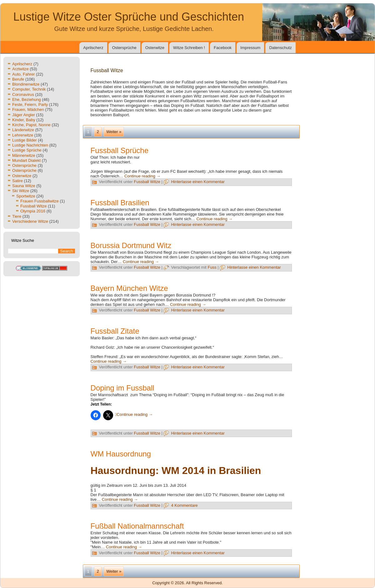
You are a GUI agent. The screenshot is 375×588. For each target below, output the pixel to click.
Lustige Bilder (25, 140)
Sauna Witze (24, 186)
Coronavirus (23, 95)
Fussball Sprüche (120, 150)
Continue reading (142, 176)
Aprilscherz (93, 48)
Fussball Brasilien (120, 203)
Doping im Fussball (122, 388)
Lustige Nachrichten (30, 145)
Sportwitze (26, 196)
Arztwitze (20, 69)
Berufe (18, 79)
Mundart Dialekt (26, 160)
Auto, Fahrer (23, 74)
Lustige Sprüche (27, 150)
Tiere (17, 216)
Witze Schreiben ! (189, 48)
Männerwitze (24, 155)
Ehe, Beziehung (27, 100)
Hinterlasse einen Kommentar (198, 182)
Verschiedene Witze (30, 221)
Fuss (212, 267)
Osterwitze (155, 48)
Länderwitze (23, 130)
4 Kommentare (184, 505)
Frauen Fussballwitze (40, 201)
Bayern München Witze (129, 288)
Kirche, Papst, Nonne (31, 125)
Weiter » (114, 132)
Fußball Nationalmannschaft (137, 526)
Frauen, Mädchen (28, 110)
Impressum (250, 48)
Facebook (223, 48)
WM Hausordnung (121, 454)
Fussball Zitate (115, 331)
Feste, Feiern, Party (30, 105)
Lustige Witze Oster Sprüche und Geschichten (129, 17)
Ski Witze (21, 191)
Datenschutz (280, 48)
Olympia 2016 (33, 211)
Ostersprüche (124, 48)
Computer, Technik (29, 89)
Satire (17, 181)
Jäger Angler (24, 115)
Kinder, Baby (24, 120)
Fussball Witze (34, 206)
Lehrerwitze (23, 135)
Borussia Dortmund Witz (131, 245)
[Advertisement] (219, 157)
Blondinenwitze (26, 84)
